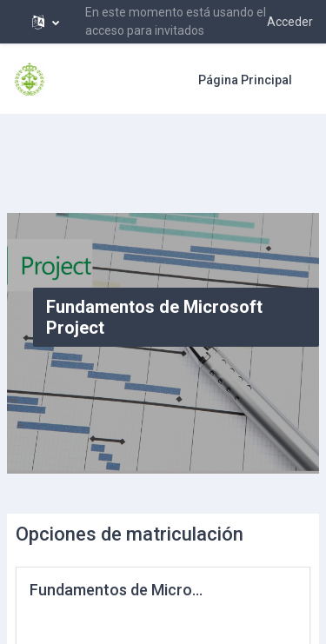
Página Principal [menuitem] (245, 80)
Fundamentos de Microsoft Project (153, 590)
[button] (46, 22)
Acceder (290, 22)
